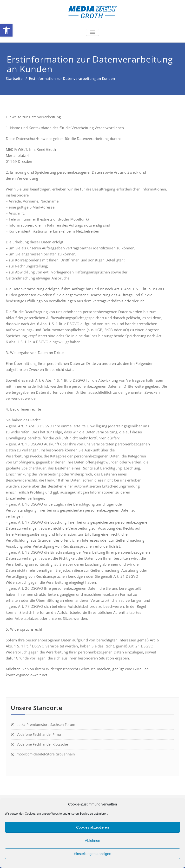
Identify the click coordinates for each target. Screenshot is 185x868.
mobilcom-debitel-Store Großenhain (46, 754)
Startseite (14, 78)
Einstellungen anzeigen (92, 854)
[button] (6, 30)
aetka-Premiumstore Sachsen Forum (46, 725)
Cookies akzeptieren (92, 827)
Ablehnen (92, 840)
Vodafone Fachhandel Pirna (39, 734)
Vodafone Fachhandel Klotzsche (42, 744)
